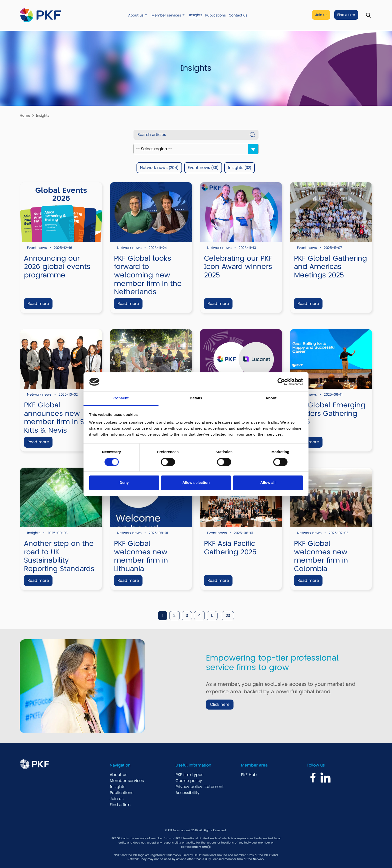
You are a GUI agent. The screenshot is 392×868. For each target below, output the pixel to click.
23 (228, 616)
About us (136, 15)
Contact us (238, 15)
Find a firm (346, 15)
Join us (321, 15)
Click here (220, 705)
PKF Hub (249, 775)
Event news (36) (203, 168)
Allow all (268, 483)
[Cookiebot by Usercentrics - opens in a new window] (281, 382)
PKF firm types (189, 775)
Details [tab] (196, 398)
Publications (215, 15)
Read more (38, 304)
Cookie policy (189, 781)
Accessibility (187, 793)
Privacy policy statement (200, 787)
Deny (124, 483)
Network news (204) (159, 168)
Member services (166, 15)
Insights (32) (239, 168)
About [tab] (271, 398)
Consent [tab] (121, 398)
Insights (196, 15)
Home (25, 115)
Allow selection (196, 483)
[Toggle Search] (368, 15)
